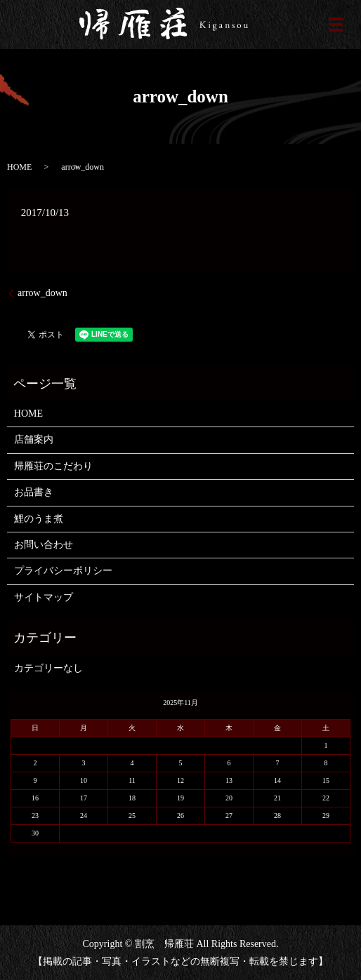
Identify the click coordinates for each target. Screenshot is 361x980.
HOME (19, 167)
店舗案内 (34, 439)
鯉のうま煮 (39, 519)
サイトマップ (44, 597)
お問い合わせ (44, 545)
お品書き (34, 492)
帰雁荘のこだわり (53, 466)
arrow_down (42, 293)
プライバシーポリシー (63, 571)
